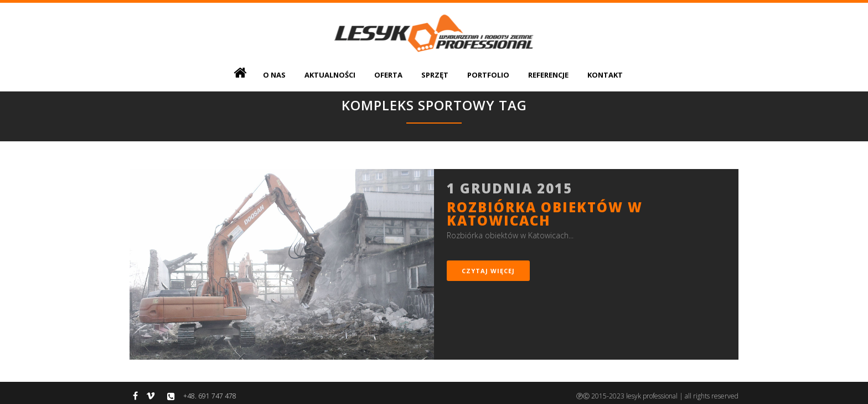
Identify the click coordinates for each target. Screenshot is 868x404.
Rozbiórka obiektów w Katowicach (545, 214)
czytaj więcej (488, 271)
